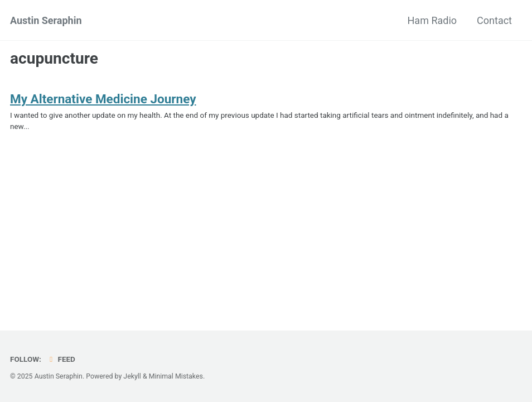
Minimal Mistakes (176, 376)
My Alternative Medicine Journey (103, 99)
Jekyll (132, 376)
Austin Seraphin (46, 20)
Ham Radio (432, 20)
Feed (61, 359)
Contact (494, 20)
